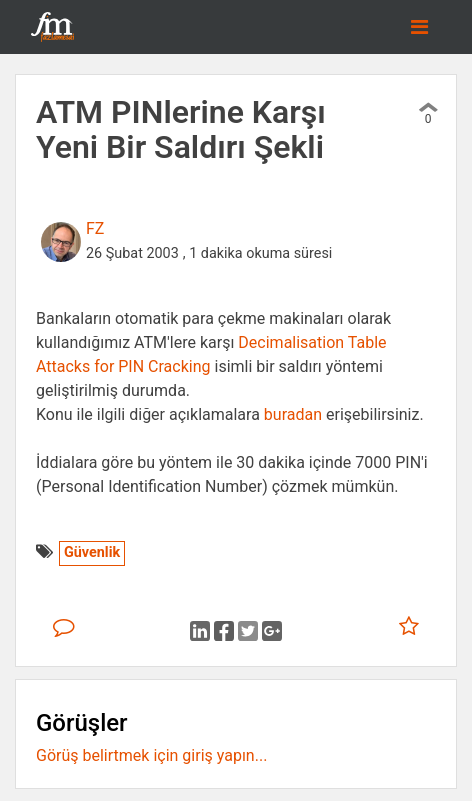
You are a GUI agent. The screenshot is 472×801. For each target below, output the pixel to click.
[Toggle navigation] (419, 27)
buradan (293, 414)
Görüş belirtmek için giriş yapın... (151, 755)
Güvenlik (92, 552)
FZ (95, 228)
